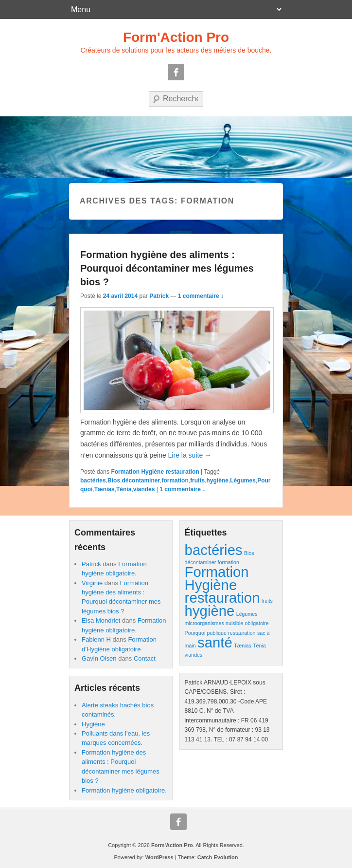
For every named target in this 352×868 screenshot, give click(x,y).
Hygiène (93, 724)
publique (217, 633)
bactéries (93, 480)
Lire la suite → (190, 455)
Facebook (176, 72)
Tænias (105, 489)
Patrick (159, 296)
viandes (144, 489)
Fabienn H (96, 639)
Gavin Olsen (99, 658)
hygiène (217, 480)
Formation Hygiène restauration (155, 472)
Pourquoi (195, 633)
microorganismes (204, 623)
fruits (197, 480)
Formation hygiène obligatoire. (124, 790)
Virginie (92, 583)
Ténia (124, 489)
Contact (145, 658)
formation (175, 480)
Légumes (243, 480)
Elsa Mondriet (101, 620)
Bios (114, 480)
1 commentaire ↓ (201, 296)
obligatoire (257, 623)
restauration (242, 633)
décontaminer (141, 480)
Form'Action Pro (176, 37)
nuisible (234, 623)
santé (215, 642)
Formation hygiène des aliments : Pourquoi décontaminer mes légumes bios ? (167, 268)
